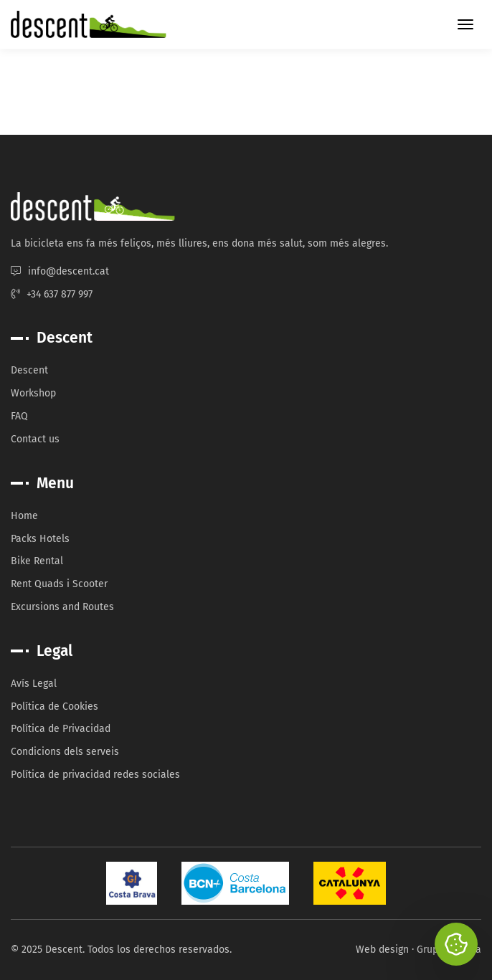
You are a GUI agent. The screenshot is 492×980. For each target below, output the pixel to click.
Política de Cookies (55, 707)
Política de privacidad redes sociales (95, 775)
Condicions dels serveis (65, 752)
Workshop (33, 393)
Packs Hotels (40, 539)
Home (24, 516)
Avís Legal (34, 684)
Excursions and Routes (62, 607)
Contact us (35, 439)
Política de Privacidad (61, 729)
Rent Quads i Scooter (59, 584)
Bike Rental (37, 561)
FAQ (19, 416)
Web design (382, 950)
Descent (29, 370)
